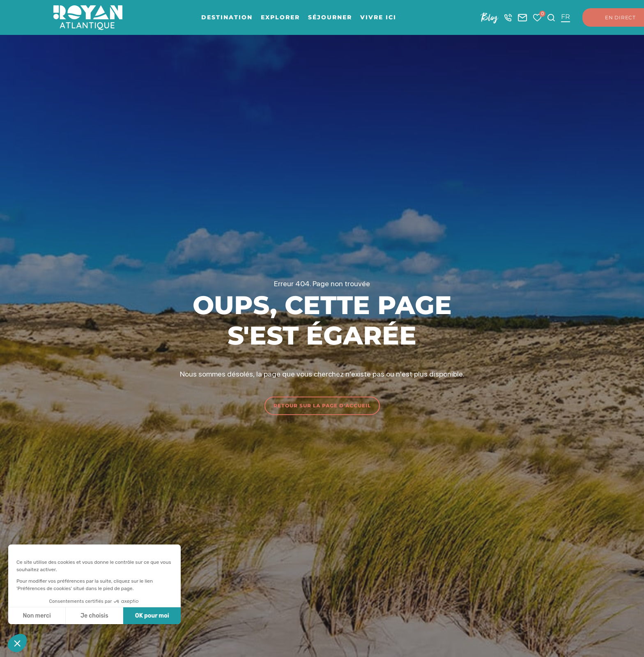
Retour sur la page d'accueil (322, 405)
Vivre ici (378, 17)
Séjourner (330, 17)
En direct (612, 18)
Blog (490, 17)
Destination (227, 17)
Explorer (280, 17)
